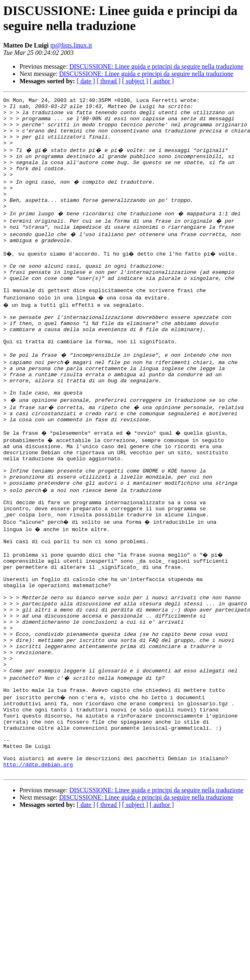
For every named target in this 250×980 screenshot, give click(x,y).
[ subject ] (135, 81)
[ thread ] (109, 81)
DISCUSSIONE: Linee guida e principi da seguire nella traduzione (156, 66)
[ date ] (86, 81)
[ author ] (162, 81)
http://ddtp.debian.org (38, 869)
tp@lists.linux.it (71, 45)
